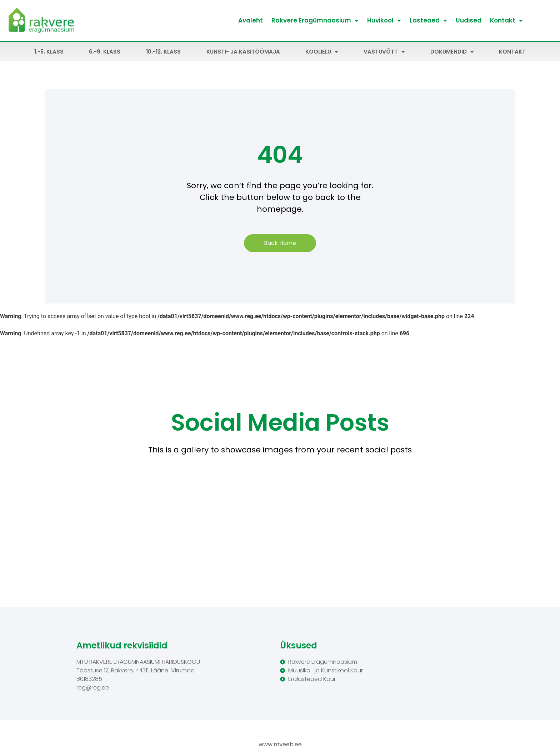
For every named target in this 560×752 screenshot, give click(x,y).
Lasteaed (428, 20)
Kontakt (506, 20)
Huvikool (384, 20)
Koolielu (322, 52)
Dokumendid (452, 52)
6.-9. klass (105, 52)
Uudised (469, 20)
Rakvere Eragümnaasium (315, 20)
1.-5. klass (49, 52)
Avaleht (251, 20)
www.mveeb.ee (280, 744)
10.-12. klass (163, 52)
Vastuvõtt (384, 52)
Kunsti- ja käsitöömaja (243, 52)
